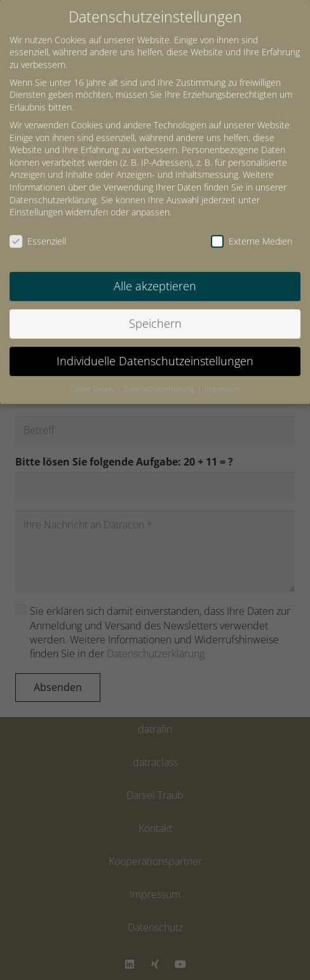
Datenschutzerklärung (53, 188)
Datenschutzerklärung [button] (160, 377)
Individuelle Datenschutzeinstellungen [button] (155, 349)
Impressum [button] (223, 377)
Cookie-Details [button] (93, 377)
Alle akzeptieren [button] (155, 274)
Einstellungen (36, 201)
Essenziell (38, 230)
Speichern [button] (155, 312)
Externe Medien (252, 230)
